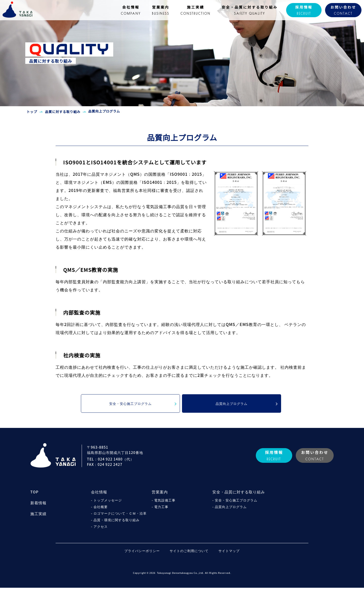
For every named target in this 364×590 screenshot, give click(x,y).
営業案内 (160, 494)
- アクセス (100, 529)
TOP (35, 494)
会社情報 (99, 494)
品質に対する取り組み (63, 112)
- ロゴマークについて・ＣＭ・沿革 (121, 515)
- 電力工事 (161, 509)
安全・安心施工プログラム (142, 405)
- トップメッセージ (107, 502)
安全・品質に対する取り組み (239, 494)
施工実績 (38, 516)
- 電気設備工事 (164, 502)
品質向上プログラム (246, 405)
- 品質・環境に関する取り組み (117, 522)
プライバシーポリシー (136, 553)
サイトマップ (235, 553)
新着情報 (38, 505)
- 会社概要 (100, 509)
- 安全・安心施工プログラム (236, 502)
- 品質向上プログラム (231, 509)
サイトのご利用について (189, 553)
